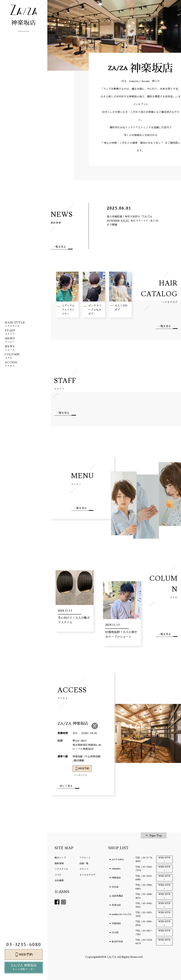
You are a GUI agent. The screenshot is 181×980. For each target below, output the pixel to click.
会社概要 (59, 880)
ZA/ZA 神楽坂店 (24, 968)
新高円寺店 (117, 942)
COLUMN (162, 586)
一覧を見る (59, 247)
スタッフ (84, 869)
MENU (82, 479)
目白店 (115, 887)
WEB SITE (164, 858)
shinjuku (116, 869)
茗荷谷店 (116, 905)
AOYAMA (118, 859)
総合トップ (60, 858)
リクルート (85, 858)
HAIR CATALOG (156, 291)
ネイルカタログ (87, 875)
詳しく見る (66, 786)
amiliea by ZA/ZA (122, 914)
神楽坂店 (116, 878)
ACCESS (72, 693)
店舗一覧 (84, 863)
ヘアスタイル (61, 869)
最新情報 (59, 863)
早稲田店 (116, 923)
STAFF (65, 383)
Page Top (156, 836)
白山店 (115, 932)
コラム (58, 875)
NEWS (62, 217)
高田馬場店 (117, 896)
